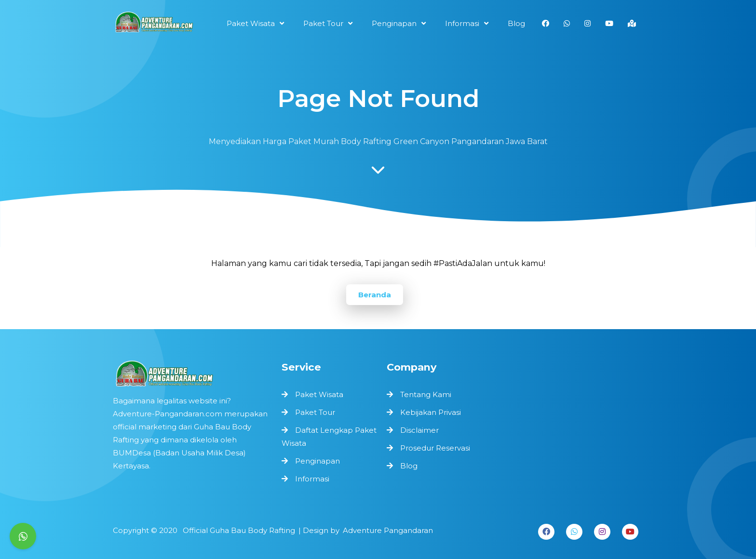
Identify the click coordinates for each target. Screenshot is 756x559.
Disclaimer (419, 430)
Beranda (375, 294)
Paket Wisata (319, 395)
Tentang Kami (426, 394)
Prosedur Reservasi (435, 448)
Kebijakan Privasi (431, 412)
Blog (409, 466)
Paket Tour (315, 413)
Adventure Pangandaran (384, 530)
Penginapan (318, 459)
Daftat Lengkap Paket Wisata (329, 436)
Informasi (313, 477)
